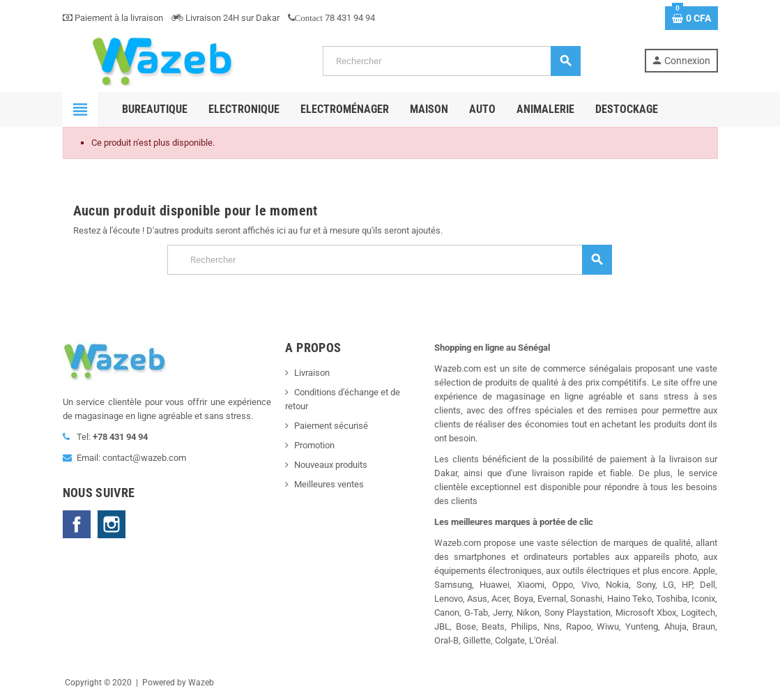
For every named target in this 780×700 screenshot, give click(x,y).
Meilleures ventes (329, 484)
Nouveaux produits (331, 465)
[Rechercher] (451, 61)
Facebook (77, 524)
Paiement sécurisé (331, 426)
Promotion (314, 445)
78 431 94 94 (331, 18)
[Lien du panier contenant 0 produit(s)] (691, 18)
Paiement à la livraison (113, 18)
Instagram (112, 524)
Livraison (312, 373)
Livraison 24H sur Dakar (225, 18)
